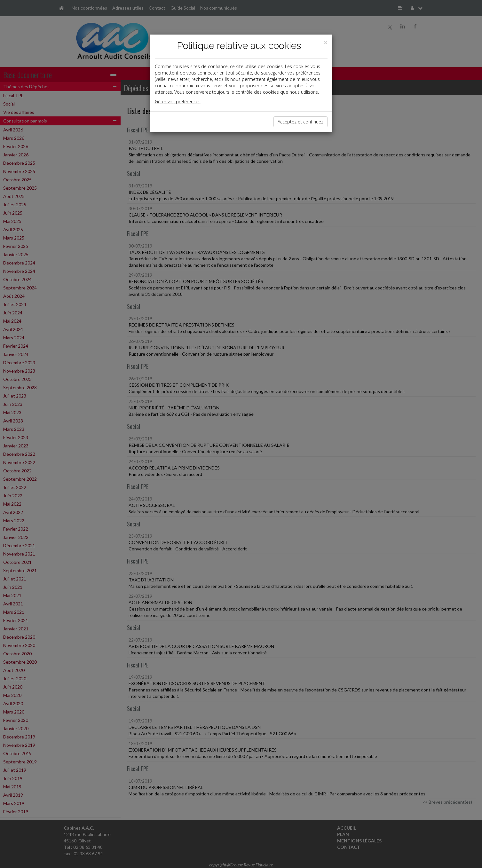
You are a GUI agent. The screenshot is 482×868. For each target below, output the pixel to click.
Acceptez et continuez (300, 122)
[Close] (326, 43)
